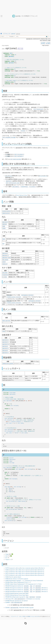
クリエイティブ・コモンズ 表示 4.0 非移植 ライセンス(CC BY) (25, 612)
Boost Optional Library (22, 194)
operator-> (6, 253)
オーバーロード (43, 175)
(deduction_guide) (8, 360)
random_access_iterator (14, 294)
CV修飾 (8, 154)
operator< (5, 343)
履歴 (43, 43)
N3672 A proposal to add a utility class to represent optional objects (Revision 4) (25, 570)
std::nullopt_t (19, 156)
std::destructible (16, 159)
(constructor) (7, 210)
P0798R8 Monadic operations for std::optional (16, 596)
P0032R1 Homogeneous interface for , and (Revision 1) (26, 584)
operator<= (6, 345)
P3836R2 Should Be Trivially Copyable (19, 603)
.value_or (9, 515)
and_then (5, 270)
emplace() (9, 180)
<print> (11, 454)
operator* (5, 251)
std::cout (9, 419)
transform (5, 272)
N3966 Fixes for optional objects (13, 573)
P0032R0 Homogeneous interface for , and (23, 582)
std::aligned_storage (9, 137)
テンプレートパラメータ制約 (17, 143)
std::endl (20, 419)
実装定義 (9, 292)
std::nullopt (14, 402)
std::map (18, 465)
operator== (6, 337)
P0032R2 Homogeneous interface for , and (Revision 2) (26, 586)
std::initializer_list (13, 182)
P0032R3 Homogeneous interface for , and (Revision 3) (26, 587)
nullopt (23, 130)
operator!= (6, 339)
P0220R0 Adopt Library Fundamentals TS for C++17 (18, 578)
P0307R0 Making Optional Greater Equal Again (17, 589)
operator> (5, 347)
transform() (24, 185)
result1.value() (16, 418)
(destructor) (6, 212)
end (3, 242)
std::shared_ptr (38, 109)
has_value (5, 258)
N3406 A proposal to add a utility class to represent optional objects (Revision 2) (25, 566)
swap (4, 225)
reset (4, 227)
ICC (6, 554)
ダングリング (9, 175)
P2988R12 (14, 598)
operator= (5, 221)
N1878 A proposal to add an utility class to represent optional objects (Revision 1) (25, 564)
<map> (11, 457)
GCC (7, 552)
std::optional (8, 397)
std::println (10, 497)
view (8, 68)
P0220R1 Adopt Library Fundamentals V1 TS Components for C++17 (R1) (23, 580)
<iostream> (12, 389)
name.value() (22, 497)
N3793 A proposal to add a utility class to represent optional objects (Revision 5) (25, 571)
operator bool (7, 256)
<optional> (12, 390)
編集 (48, 43)
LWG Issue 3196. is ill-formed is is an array (23, 594)
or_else (5, 274)
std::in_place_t (19, 154)
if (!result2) (9, 427)
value (4, 260)
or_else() (32, 185)
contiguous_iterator (27, 292)
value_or (5, 262)
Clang (7, 550)
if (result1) (8, 416)
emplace (5, 223)
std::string (20, 464)
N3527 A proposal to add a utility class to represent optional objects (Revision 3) (25, 568)
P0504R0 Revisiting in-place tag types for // (23, 593)
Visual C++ (8, 556)
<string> (12, 459)
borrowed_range (11, 81)
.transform (9, 514)
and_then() (16, 185)
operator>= (6, 349)
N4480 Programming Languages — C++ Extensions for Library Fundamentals (24, 577)
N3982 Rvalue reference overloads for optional (17, 575)
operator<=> (6, 341)
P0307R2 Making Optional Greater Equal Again (17, 591)
